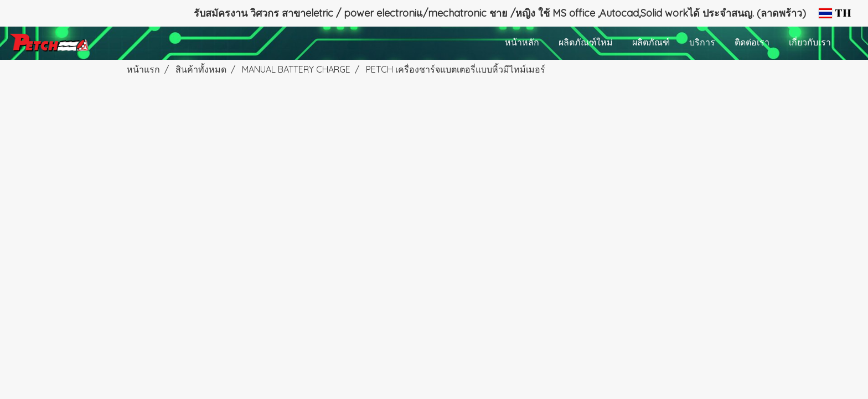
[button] (851, 43)
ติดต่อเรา (752, 43)
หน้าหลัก (522, 43)
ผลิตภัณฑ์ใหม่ (586, 43)
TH (835, 13)
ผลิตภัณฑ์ (651, 43)
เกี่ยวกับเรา (810, 43)
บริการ (702, 43)
